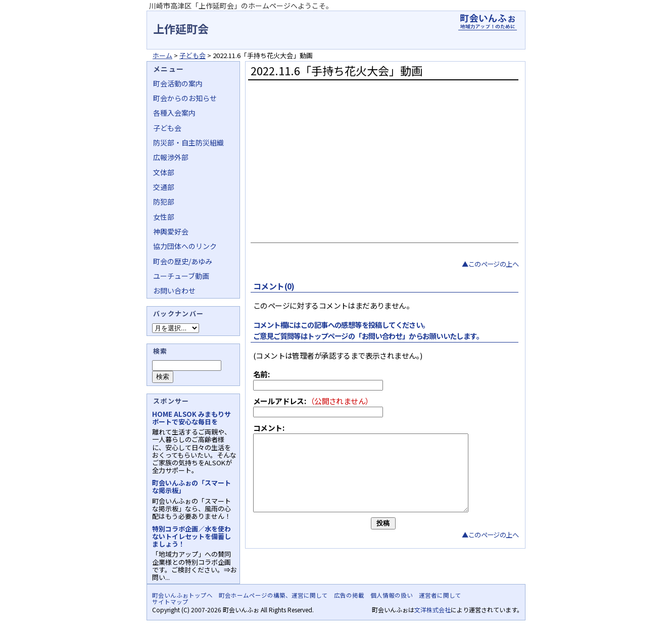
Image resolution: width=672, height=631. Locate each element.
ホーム (162, 55)
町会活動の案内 (178, 83)
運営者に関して (440, 595)
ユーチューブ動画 (181, 276)
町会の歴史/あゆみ (183, 261)
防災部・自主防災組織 (188, 142)
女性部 (164, 217)
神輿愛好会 (171, 231)
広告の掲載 (349, 595)
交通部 (164, 187)
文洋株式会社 (433, 610)
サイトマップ (170, 602)
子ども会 (193, 55)
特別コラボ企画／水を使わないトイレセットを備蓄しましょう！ (191, 536)
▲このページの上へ (490, 264)
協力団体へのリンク (185, 246)
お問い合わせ (174, 290)
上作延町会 (181, 28)
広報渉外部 (171, 157)
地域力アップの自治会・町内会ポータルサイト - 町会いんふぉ (488, 22)
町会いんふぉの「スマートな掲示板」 (191, 487)
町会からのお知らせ (185, 98)
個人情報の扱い (392, 595)
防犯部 (164, 202)
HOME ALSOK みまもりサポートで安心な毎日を (191, 418)
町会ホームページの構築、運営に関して (273, 595)
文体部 (164, 172)
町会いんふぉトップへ (182, 595)
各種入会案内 (174, 113)
